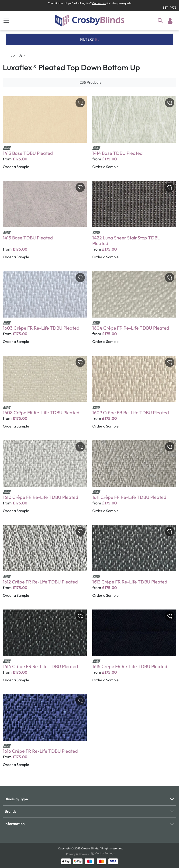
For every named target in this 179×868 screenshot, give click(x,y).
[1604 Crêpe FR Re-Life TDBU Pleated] (134, 311)
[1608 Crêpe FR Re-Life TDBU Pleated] (45, 395)
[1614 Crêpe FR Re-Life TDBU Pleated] (45, 649)
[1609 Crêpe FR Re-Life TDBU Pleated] (134, 395)
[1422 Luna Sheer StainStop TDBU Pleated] (134, 223)
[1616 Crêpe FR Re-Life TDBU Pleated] (45, 734)
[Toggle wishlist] (80, 103)
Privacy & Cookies (78, 854)
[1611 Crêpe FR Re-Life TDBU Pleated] (134, 480)
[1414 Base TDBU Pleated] (134, 136)
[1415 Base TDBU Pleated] (45, 223)
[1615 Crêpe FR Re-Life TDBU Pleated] (134, 649)
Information (15, 824)
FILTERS (90, 39)
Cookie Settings (103, 853)
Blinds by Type (16, 799)
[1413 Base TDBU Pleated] (45, 136)
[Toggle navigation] (6, 21)
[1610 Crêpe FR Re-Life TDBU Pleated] (45, 480)
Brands (10, 811)
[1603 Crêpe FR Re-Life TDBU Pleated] (45, 311)
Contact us (99, 3)
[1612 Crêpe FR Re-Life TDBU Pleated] (45, 564)
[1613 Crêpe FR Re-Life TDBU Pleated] (134, 564)
